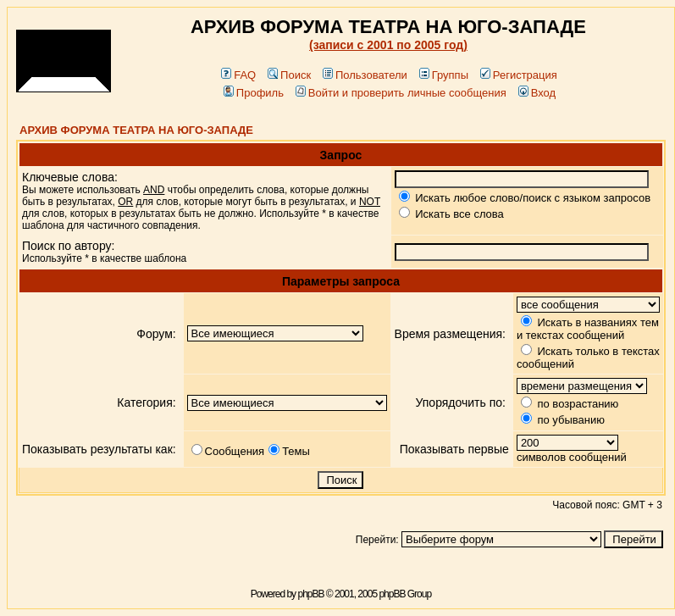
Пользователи (365, 75)
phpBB (310, 594)
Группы (444, 75)
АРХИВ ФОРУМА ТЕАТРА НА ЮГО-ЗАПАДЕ (136, 130)
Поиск (289, 75)
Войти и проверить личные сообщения (401, 93)
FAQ (238, 75)
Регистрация (519, 75)
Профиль (254, 93)
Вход (537, 93)
